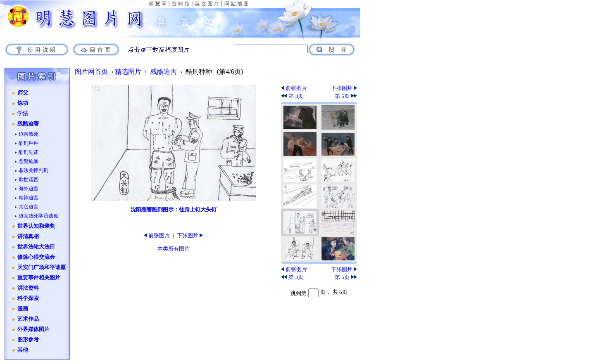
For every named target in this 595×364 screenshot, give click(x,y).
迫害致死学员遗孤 (38, 216)
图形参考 (28, 340)
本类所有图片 (174, 249)
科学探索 (28, 298)
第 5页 (346, 96)
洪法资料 (28, 288)
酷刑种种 (29, 143)
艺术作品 (28, 319)
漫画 (23, 309)
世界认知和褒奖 (36, 226)
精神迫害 (29, 198)
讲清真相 (28, 236)
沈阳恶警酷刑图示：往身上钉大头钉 (174, 209)
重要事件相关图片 (39, 278)
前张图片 (157, 235)
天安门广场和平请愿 (42, 267)
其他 (23, 350)
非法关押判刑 (33, 170)
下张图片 (190, 235)
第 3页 (292, 96)
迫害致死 (29, 134)
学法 (23, 113)
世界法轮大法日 (36, 247)
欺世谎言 (29, 180)
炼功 (23, 103)
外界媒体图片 (33, 329)
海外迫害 (29, 189)
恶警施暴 (29, 161)
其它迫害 (29, 207)
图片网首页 (91, 72)
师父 (23, 93)
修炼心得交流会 (36, 257)
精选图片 (128, 72)
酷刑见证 (29, 152)
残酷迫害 (28, 124)
